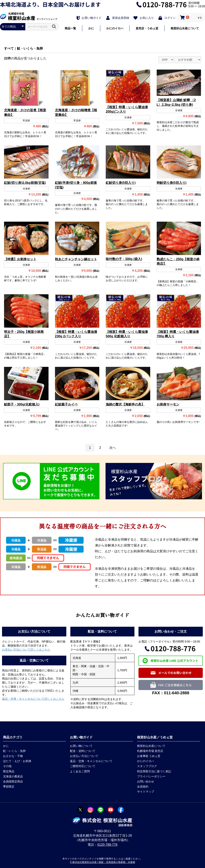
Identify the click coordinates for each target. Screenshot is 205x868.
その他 (7, 766)
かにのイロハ (115, 28)
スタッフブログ (147, 766)
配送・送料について (83, 751)
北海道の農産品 (13, 776)
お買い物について (81, 746)
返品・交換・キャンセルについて (91, 761)
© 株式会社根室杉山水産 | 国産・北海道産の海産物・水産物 (102, 862)
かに (91, 28)
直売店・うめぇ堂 (147, 28)
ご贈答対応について (83, 766)
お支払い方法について (84, 756)
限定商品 (9, 771)
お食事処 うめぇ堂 (149, 756)
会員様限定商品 (13, 781)
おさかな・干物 (13, 756)
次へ (113, 448)
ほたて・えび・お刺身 (17, 761)
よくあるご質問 (80, 771)
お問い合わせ (146, 781)
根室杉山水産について (185, 28)
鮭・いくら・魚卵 (30, 48)
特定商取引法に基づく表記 (154, 771)
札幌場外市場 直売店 (150, 751)
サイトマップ (146, 792)
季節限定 (9, 786)
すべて (9, 48)
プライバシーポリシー (151, 776)
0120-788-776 (107, 845)
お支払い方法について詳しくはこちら (26, 650)
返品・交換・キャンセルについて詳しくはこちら (33, 699)
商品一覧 (70, 28)
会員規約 (143, 786)
